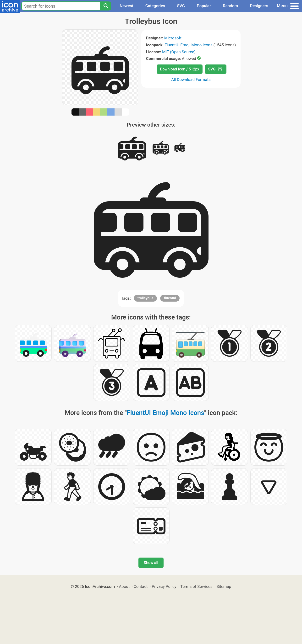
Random (230, 6)
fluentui (170, 298)
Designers (259, 6)
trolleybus (145, 298)
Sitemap (224, 586)
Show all (151, 563)
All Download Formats (191, 80)
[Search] (106, 6)
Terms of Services (196, 586)
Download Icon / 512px (180, 69)
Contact (141, 586)
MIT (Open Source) (179, 52)
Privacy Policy (164, 586)
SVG (181, 6)
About (124, 586)
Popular (204, 6)
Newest (126, 6)
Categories (155, 6)
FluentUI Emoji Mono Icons (188, 45)
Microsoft (173, 38)
